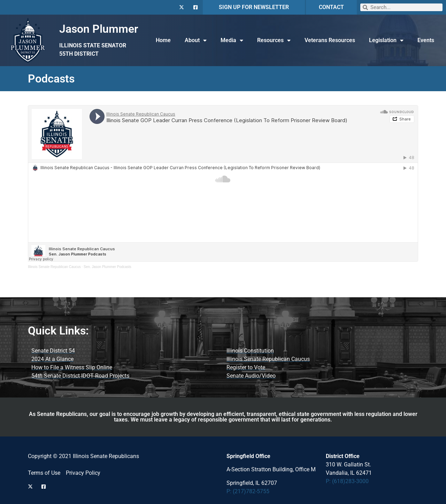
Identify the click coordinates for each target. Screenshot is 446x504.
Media (232, 40)
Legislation (386, 40)
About (196, 40)
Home (163, 40)
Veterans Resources (330, 40)
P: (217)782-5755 (248, 491)
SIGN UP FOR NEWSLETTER (254, 7)
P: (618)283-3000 (347, 481)
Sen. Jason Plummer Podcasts (107, 267)
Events (426, 40)
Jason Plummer (99, 29)
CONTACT (331, 7)
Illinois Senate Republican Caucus (54, 267)
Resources (274, 40)
